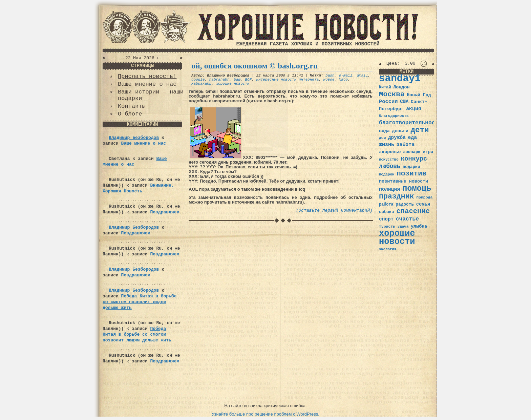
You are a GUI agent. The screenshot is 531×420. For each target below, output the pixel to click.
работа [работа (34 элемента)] (386, 205)
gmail (363, 76)
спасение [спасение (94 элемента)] (413, 211)
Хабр (343, 80)
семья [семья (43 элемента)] (423, 204)
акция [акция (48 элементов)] (414, 109)
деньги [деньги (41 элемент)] (400, 131)
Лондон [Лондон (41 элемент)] (401, 87)
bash (330, 76)
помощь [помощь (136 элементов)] (417, 188)
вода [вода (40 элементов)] (384, 131)
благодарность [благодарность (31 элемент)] (394, 116)
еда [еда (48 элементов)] (412, 138)
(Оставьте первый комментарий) (334, 211)
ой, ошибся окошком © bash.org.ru (254, 66)
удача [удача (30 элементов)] (403, 227)
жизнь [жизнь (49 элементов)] (387, 145)
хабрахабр (201, 84)
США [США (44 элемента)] (404, 102)
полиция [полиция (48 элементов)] (389, 189)
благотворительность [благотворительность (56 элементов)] (410, 123)
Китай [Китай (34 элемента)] (385, 87)
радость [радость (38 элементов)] (405, 204)
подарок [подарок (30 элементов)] (387, 174)
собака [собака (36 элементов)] (387, 212)
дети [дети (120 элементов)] (420, 130)
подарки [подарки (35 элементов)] (411, 167)
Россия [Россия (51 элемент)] (388, 102)
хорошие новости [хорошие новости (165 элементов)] (397, 238)
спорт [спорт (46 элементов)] (386, 219)
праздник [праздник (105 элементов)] (397, 196)
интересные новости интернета (287, 80)
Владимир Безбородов (134, 138)
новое (329, 80)
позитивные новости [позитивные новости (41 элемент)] (403, 181)
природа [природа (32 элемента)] (424, 197)
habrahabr (219, 80)
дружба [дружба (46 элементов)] (397, 138)
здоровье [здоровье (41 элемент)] (390, 152)
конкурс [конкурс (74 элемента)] (414, 159)
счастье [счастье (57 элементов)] (407, 219)
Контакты (132, 106)
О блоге (130, 114)
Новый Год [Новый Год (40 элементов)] (419, 95)
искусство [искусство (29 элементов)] (389, 160)
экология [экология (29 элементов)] (388, 249)
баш (237, 80)
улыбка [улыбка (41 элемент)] (419, 226)
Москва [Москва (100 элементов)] (392, 94)
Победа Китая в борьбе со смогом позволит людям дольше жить (140, 302)
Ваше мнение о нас (147, 84)
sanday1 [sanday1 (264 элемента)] (400, 79)
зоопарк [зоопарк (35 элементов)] (412, 152)
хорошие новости (233, 84)
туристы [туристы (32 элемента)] (387, 226)
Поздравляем (165, 212)
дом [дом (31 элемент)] (382, 138)
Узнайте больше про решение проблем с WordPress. (265, 414)
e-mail (346, 76)
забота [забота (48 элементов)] (406, 145)
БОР (248, 80)
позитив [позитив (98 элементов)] (411, 174)
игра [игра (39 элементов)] (428, 152)
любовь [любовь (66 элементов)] (390, 166)
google (198, 80)
